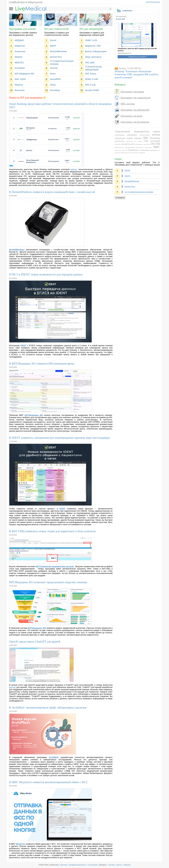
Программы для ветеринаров (135, 122)
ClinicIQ (54, 68)
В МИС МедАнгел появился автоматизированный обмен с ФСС (49, 782)
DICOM (155, 144)
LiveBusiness (127, 11)
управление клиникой (121, 150)
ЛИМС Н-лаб (92, 79)
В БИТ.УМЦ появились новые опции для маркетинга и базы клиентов (52, 531)
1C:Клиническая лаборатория (93, 68)
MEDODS (19, 62)
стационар (144, 150)
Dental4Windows (58, 51)
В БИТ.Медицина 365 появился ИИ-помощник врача (42, 364)
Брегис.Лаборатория (96, 51)
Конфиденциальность (78, 865)
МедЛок (19, 85)
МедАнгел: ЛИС (93, 46)
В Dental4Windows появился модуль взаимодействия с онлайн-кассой (52, 192)
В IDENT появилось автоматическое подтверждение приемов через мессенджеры (59, 438)
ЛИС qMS (90, 62)
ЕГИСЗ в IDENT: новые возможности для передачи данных (46, 274)
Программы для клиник (22, 29)
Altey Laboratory (93, 57)
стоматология (144, 135)
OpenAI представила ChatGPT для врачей (35, 642)
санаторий (155, 141)
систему (112, 865)
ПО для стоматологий (56, 29)
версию (12, 687)
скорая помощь (134, 138)
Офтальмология (119, 148)
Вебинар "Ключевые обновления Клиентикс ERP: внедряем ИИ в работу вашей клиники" (137, 74)
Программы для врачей (134, 141)
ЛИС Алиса (91, 74)
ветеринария (153, 150)
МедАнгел (20, 46)
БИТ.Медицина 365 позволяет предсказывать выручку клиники (48, 582)
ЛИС (146, 138)
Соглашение (93, 865)
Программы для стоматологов (130, 153)
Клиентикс (20, 51)
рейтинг (74, 169)
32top (53, 85)
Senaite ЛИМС (92, 90)
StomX (53, 40)
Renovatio (20, 90)
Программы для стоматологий (135, 98)
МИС (157, 147)
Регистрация (155, 2)
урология (118, 144)
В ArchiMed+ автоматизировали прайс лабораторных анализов (48, 708)
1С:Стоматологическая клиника (62, 62)
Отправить (120, 198)
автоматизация (130, 147)
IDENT (53, 46)
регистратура (120, 141)
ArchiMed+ (20, 68)
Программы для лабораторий (135, 110)
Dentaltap (55, 90)
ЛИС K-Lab (90, 85)
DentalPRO (55, 79)
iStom (53, 74)
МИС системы (128, 104)
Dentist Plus (56, 57)
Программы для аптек (131, 116)
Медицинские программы (143, 144)
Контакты (64, 865)
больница (155, 138)
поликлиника (120, 135)
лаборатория (120, 138)
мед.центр (132, 135)
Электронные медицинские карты (137, 131)
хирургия (142, 153)
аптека (156, 135)
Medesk (18, 57)
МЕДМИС (19, 40)
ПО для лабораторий (91, 29)
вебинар (127, 865)
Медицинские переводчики (144, 148)
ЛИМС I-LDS (91, 40)
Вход (148, 2)
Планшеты (133, 150)
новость (119, 865)
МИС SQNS (20, 79)
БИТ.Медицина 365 (24, 74)
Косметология (128, 144)
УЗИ (146, 141)
